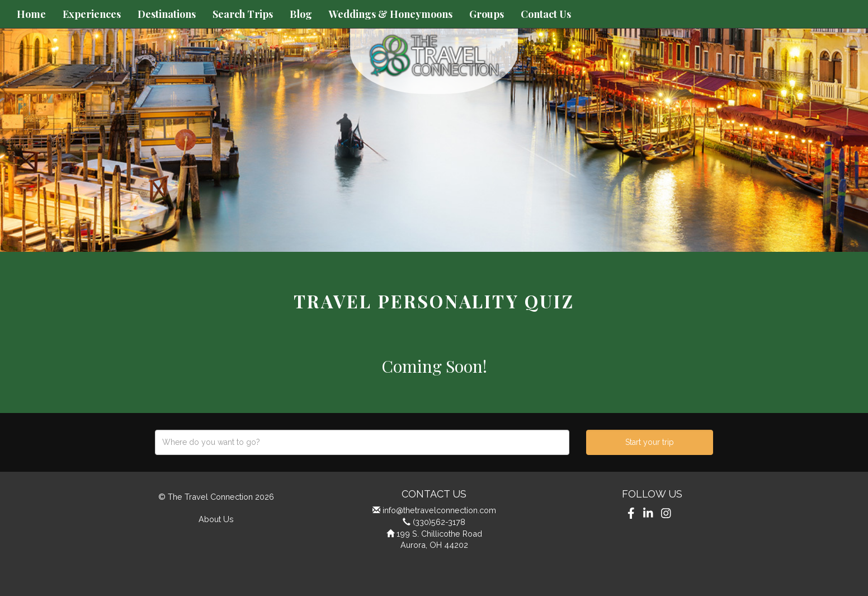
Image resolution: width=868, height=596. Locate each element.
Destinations (167, 14)
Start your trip (650, 442)
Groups (487, 14)
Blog (301, 14)
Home (31, 14)
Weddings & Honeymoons (391, 14)
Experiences (92, 14)
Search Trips (243, 14)
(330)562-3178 (439, 522)
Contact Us (546, 14)
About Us (216, 519)
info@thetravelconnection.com (439, 510)
